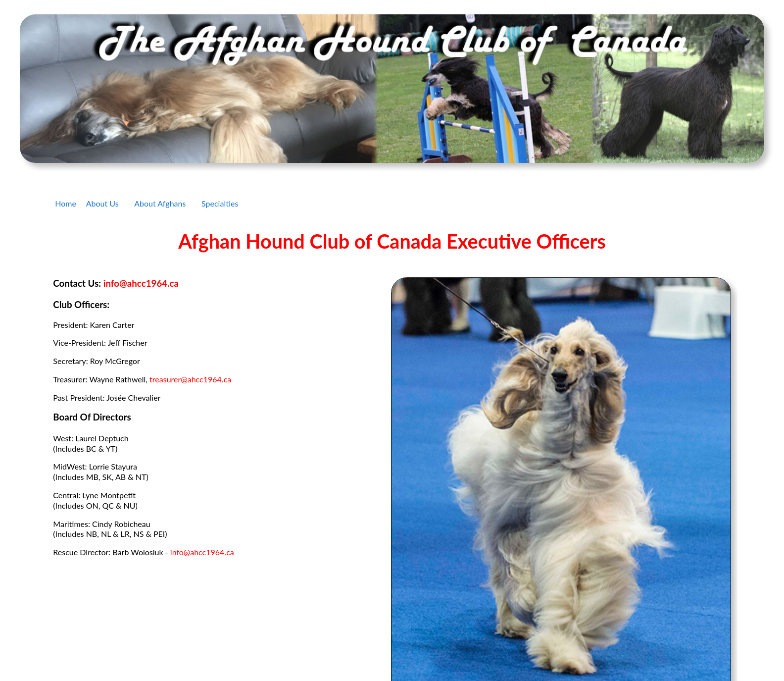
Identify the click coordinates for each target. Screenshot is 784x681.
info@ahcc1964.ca (141, 283)
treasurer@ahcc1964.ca (190, 379)
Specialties (220, 203)
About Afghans (160, 203)
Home (66, 203)
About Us (102, 203)
